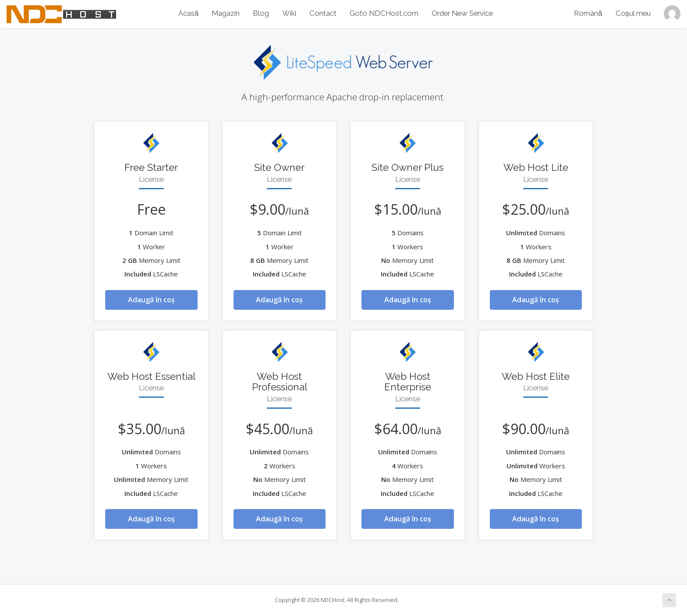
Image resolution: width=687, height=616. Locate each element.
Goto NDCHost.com (384, 13)
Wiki (289, 13)
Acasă (188, 13)
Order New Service (462, 13)
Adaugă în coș (151, 300)
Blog (261, 13)
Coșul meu (633, 13)
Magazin (226, 13)
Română (588, 13)
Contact (323, 13)
